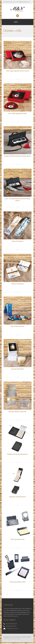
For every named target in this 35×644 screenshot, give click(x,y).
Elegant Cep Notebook (18, 497)
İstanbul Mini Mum (18, 369)
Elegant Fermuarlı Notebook (17, 454)
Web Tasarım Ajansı (9, 639)
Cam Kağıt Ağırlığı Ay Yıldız (17, 113)
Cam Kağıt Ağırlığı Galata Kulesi (18, 71)
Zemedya (17, 639)
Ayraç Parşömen (18, 241)
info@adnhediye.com (12, 629)
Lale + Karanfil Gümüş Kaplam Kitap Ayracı (17, 200)
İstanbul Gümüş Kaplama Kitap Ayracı (18, 156)
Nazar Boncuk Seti (18, 326)
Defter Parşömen (17, 284)
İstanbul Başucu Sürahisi (17, 412)
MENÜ (16, 22)
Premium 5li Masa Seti (18, 582)
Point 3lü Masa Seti (18, 539)
